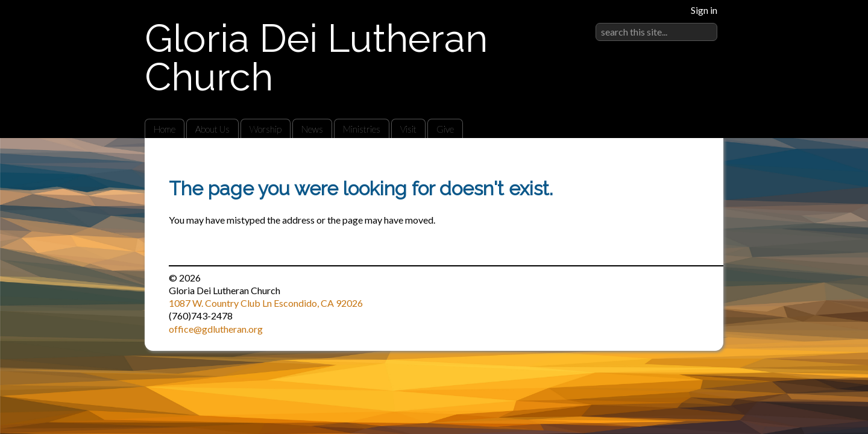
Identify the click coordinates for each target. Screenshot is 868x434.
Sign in (704, 10)
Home (165, 129)
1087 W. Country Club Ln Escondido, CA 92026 (266, 303)
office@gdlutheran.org (216, 329)
